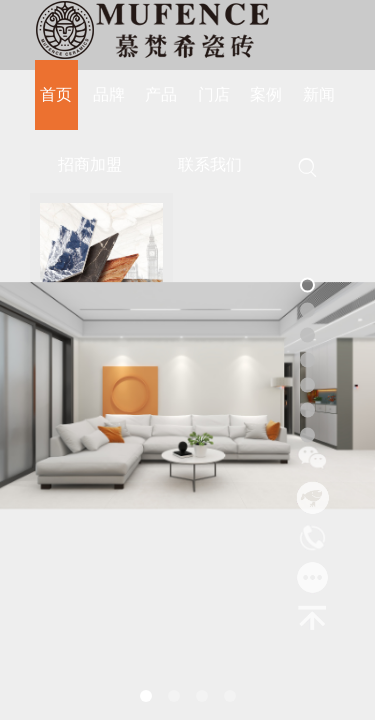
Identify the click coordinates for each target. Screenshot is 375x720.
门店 (214, 94)
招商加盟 (90, 164)
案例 (266, 94)
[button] (146, 696)
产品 (161, 94)
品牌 (109, 94)
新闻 (319, 94)
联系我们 (210, 164)
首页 (56, 94)
